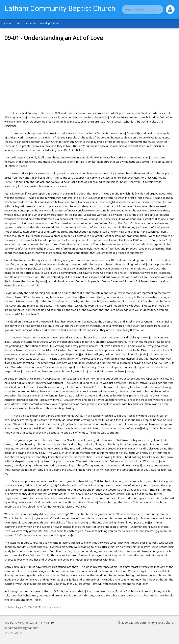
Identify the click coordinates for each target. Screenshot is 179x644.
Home (7, 23)
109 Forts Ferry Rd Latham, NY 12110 (29, 623)
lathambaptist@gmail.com (21, 628)
